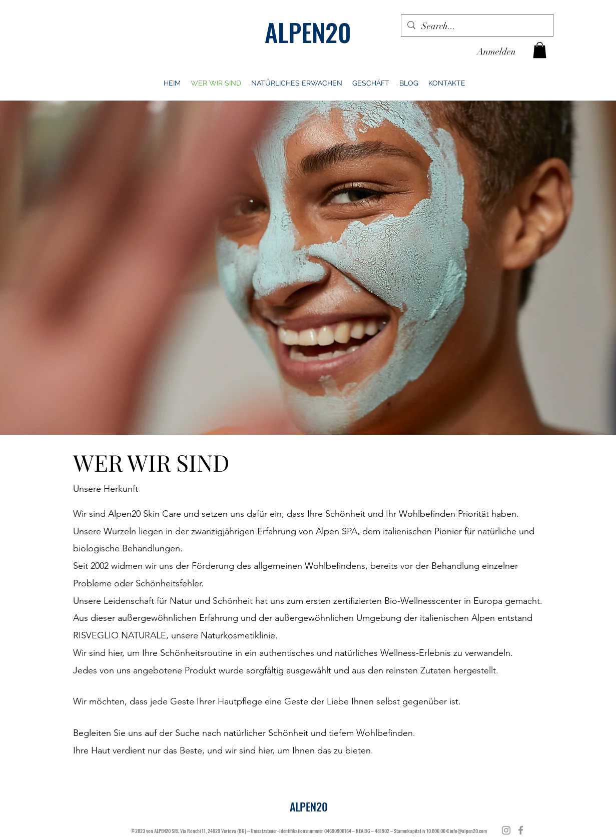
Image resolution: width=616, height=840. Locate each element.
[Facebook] (521, 830)
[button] (540, 50)
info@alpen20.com (468, 831)
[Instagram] (506, 830)
